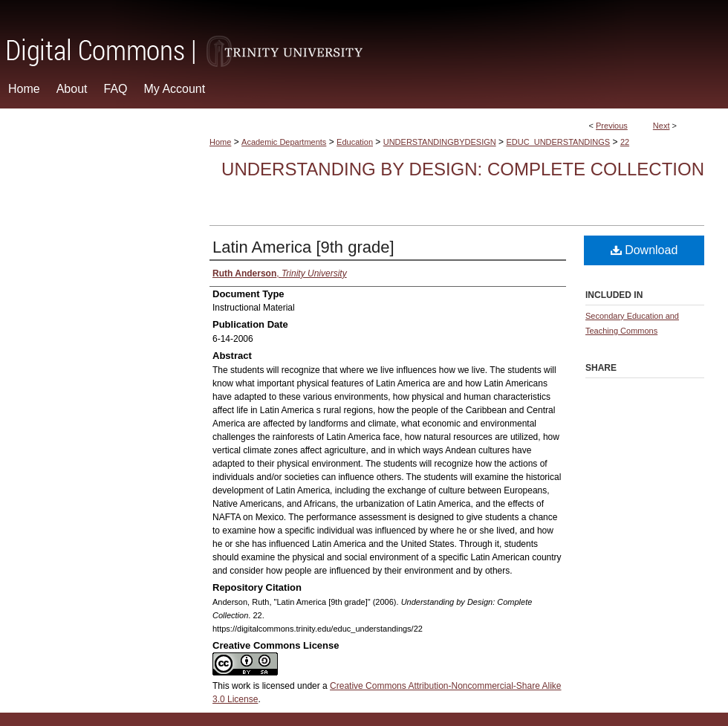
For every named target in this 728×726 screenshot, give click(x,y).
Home (220, 142)
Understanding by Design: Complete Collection (463, 169)
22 (625, 142)
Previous (612, 126)
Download (644, 250)
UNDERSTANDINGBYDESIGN (440, 142)
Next (662, 126)
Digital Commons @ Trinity (364, 35)
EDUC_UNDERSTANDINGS (558, 142)
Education (355, 142)
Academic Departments (284, 142)
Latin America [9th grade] (303, 247)
